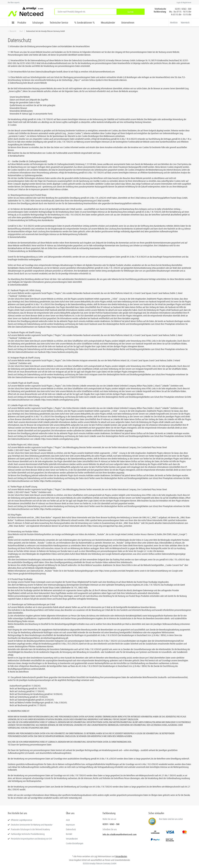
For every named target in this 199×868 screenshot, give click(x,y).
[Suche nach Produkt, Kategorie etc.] (86, 12)
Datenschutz (71, 829)
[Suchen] (130, 12)
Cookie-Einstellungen (75, 843)
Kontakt (69, 834)
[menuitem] (99, 12)
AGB (68, 820)
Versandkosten (72, 839)
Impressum (70, 825)
